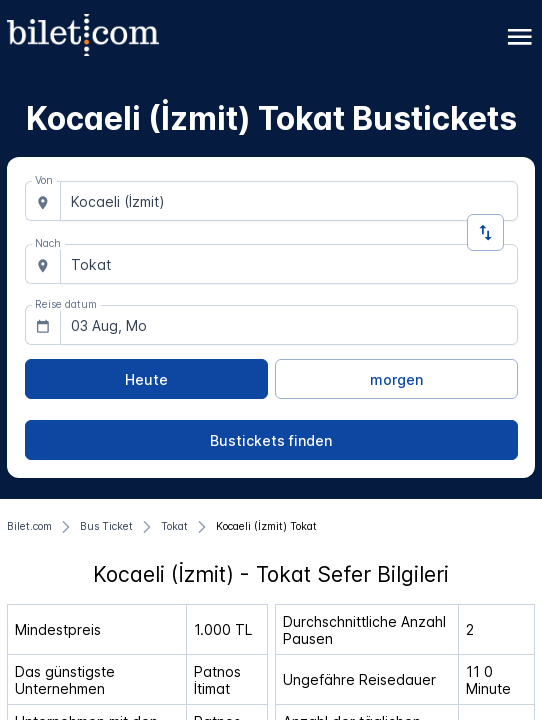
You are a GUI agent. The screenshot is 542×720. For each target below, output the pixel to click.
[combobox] (289, 201)
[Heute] (146, 379)
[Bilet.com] (29, 527)
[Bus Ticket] (106, 527)
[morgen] (396, 379)
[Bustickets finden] (271, 440)
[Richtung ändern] (485, 232)
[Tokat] (174, 527)
